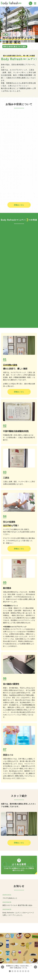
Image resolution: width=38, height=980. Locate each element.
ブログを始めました (10, 898)
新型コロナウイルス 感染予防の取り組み (18, 905)
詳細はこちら (19, 205)
